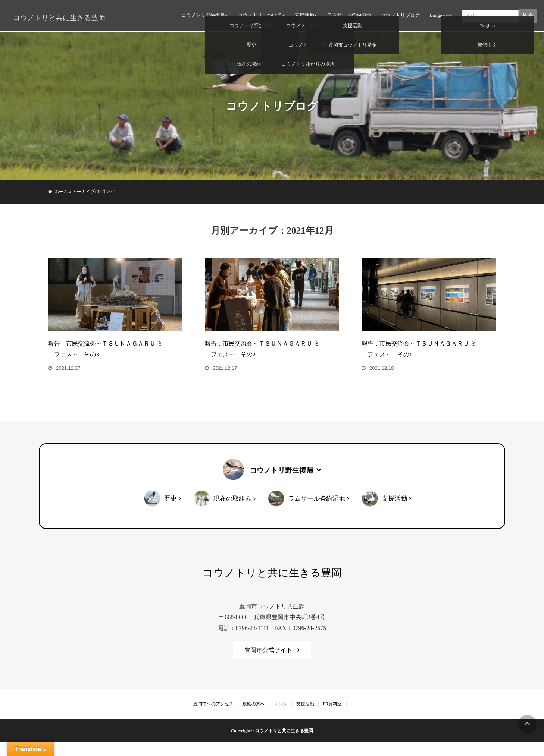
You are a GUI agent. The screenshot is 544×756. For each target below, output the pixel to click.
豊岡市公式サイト (268, 663)
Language (438, 17)
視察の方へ (254, 718)
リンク (281, 718)
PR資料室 (333, 718)
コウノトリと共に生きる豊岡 (56, 18)
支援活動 (303, 17)
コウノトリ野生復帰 (202, 17)
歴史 (170, 512)
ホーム (61, 192)
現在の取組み (232, 512)
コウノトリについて (259, 17)
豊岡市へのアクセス (213, 718)
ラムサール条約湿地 (348, 17)
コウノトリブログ (399, 17)
